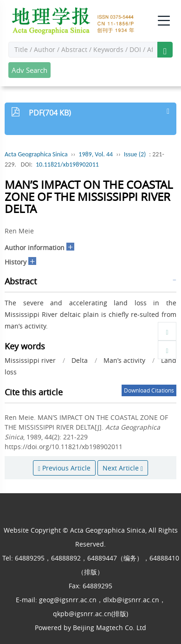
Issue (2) (135, 154)
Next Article (123, 468)
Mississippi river (30, 360)
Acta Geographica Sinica (36, 154)
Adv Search (29, 70)
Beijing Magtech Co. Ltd (110, 628)
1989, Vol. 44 (96, 154)
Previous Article (64, 468)
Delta (80, 360)
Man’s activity (124, 360)
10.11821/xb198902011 (67, 164)
